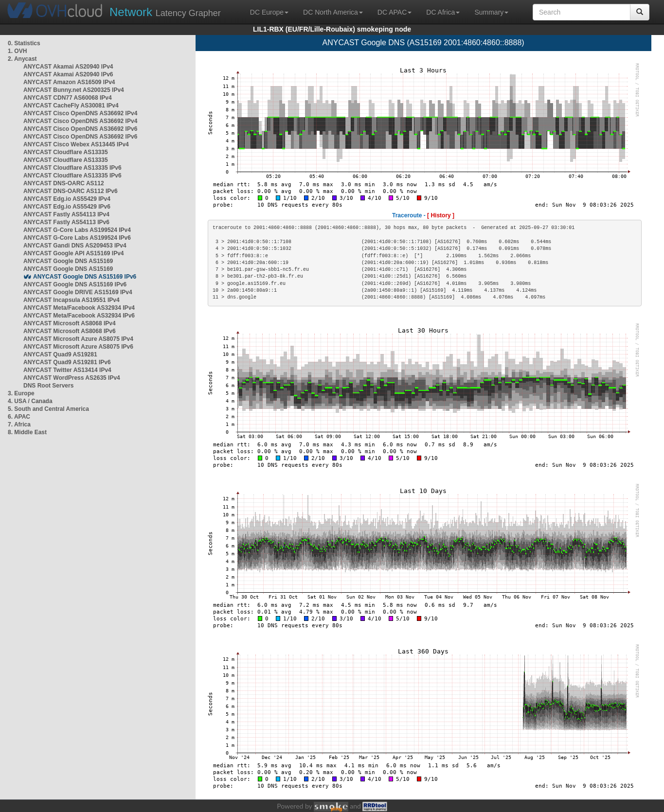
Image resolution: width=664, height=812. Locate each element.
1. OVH (17, 51)
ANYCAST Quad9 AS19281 (60, 354)
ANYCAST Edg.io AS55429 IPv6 (67, 207)
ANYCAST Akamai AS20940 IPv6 (68, 74)
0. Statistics (24, 43)
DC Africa (443, 12)
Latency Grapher (165, 12)
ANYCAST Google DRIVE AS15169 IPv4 (78, 292)
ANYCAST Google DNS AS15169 (68, 261)
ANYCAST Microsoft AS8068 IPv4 (70, 323)
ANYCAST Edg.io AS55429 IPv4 (67, 199)
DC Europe (269, 12)
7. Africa (19, 424)
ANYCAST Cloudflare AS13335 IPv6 (72, 168)
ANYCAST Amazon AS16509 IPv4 (69, 82)
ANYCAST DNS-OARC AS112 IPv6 (71, 191)
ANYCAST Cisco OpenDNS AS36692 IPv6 (80, 129)
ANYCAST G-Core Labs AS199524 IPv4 (77, 230)
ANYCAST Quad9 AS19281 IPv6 (67, 362)
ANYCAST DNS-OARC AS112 (64, 183)
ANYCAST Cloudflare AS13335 (66, 152)
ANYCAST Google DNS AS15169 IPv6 (85, 277)
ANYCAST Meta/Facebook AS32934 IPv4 (79, 308)
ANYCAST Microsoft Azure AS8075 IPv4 (78, 339)
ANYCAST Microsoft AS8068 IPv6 (70, 331)
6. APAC (19, 417)
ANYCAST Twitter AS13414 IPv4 (67, 370)
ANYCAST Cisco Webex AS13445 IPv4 (76, 144)
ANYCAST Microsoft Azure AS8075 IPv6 (78, 347)
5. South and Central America (48, 409)
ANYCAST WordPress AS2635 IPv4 (72, 378)
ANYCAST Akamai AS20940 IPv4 (68, 67)
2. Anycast (22, 59)
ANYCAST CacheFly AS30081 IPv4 (71, 106)
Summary (491, 12)
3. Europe (21, 393)
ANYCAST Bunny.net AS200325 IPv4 (74, 90)
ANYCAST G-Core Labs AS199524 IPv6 (77, 238)
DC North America (333, 12)
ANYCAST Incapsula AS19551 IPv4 (72, 300)
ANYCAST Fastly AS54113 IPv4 (66, 214)
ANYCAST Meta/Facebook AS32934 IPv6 (79, 316)
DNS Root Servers (48, 386)
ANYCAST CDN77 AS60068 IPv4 (68, 98)
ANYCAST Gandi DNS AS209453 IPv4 (75, 246)
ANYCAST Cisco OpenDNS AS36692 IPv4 (80, 113)
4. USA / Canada (30, 401)
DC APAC (395, 12)
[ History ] (441, 215)
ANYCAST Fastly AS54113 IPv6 (66, 222)
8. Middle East (27, 432)
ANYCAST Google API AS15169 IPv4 (74, 253)
